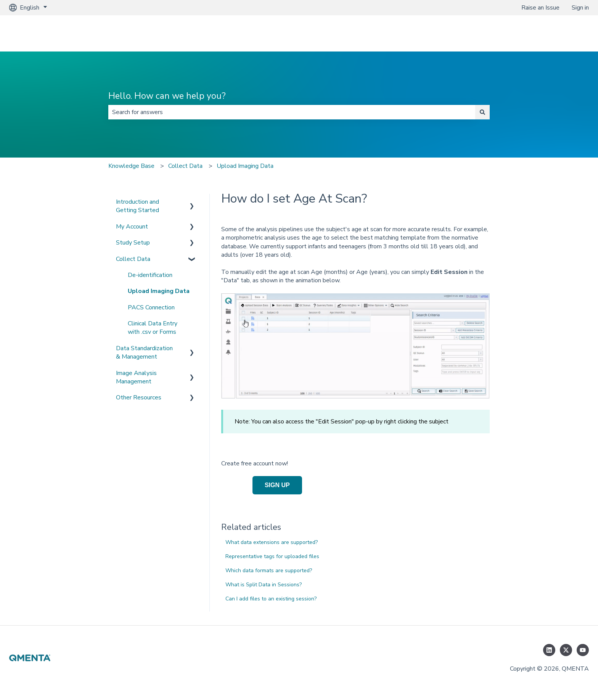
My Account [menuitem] (132, 227)
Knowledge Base (131, 166)
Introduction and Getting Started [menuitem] (137, 206)
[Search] (482, 112)
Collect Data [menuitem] (133, 259)
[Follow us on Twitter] (566, 650)
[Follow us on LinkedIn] (549, 650)
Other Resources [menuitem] (139, 397)
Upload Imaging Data (245, 166)
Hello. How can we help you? (167, 96)
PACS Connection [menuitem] (151, 307)
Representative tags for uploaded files (272, 556)
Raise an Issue (540, 8)
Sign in (580, 8)
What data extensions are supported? (272, 542)
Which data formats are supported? (269, 570)
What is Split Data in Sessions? (264, 585)
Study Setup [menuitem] (133, 243)
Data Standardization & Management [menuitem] (144, 352)
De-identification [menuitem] (150, 275)
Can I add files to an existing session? (271, 599)
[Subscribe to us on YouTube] (583, 650)
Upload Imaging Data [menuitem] (159, 291)
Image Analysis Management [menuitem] (136, 377)
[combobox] (292, 112)
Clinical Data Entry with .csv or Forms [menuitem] (153, 328)
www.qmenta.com (557, 33)
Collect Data (185, 166)
